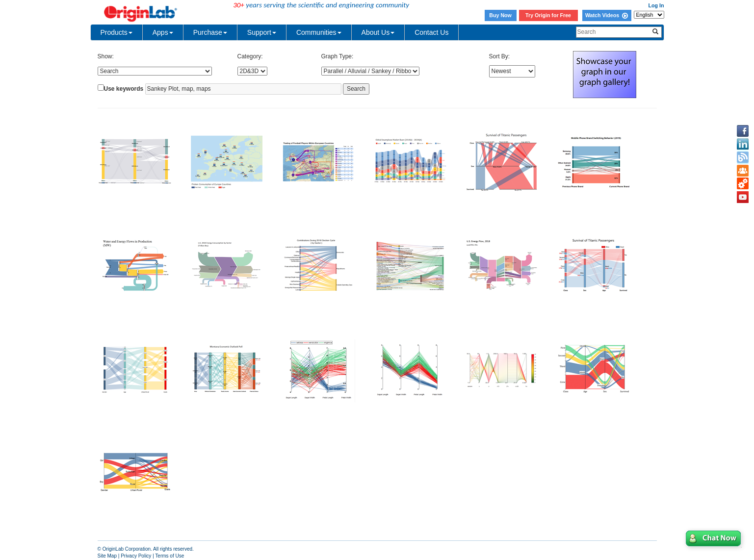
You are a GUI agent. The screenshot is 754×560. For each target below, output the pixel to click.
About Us (378, 32)
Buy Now (500, 15)
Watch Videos (607, 15)
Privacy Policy (136, 556)
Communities (319, 32)
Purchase (210, 32)
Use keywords (124, 89)
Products (117, 32)
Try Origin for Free (548, 15)
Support (262, 32)
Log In (656, 5)
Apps (163, 32)
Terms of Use (169, 556)
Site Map (107, 556)
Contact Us (431, 32)
